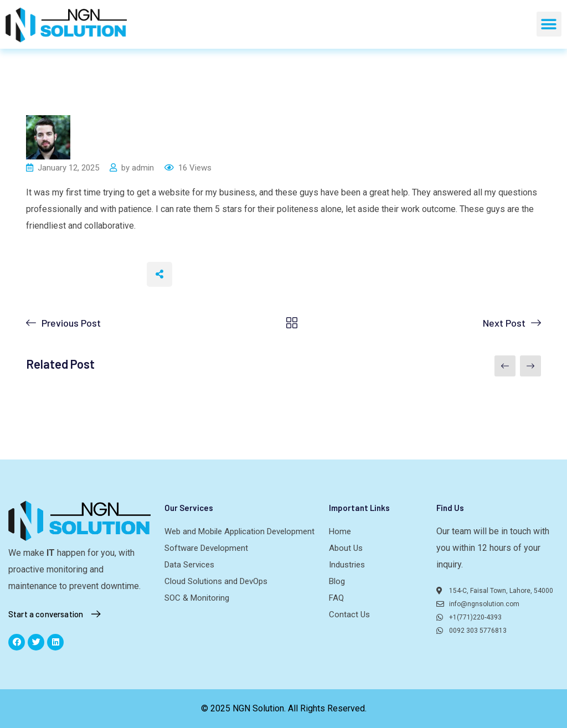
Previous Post (71, 323)
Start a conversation (57, 614)
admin (143, 168)
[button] (549, 24)
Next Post (504, 323)
